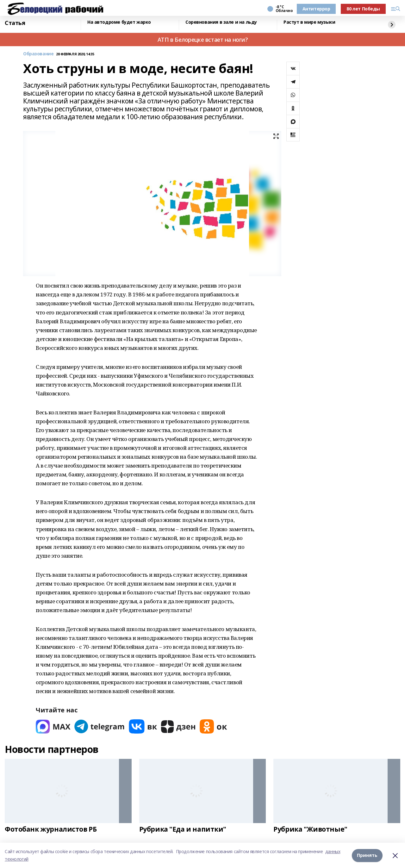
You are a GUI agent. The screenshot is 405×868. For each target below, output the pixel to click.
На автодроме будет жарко (119, 22)
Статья (15, 23)
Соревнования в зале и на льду (221, 22)
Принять (367, 855)
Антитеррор (316, 9)
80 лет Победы (363, 9)
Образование (38, 54)
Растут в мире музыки (309, 22)
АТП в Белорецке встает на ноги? (203, 40)
